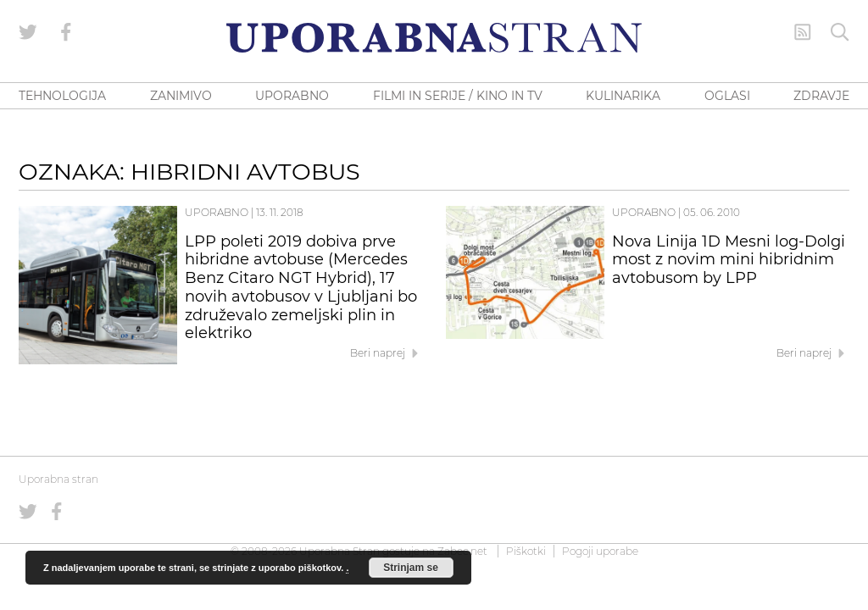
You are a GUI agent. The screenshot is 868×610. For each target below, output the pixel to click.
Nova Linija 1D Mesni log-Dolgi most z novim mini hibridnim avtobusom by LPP (729, 260)
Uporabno (217, 212)
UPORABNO (292, 96)
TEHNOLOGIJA (62, 96)
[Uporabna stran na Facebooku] (66, 32)
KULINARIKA (623, 96)
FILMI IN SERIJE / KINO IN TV (458, 96)
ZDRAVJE (821, 96)
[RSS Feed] (803, 32)
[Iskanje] (840, 32)
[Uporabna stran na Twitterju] (28, 32)
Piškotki (526, 551)
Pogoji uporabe (600, 551)
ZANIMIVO (181, 96)
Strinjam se (411, 568)
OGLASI (727, 96)
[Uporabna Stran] (434, 38)
